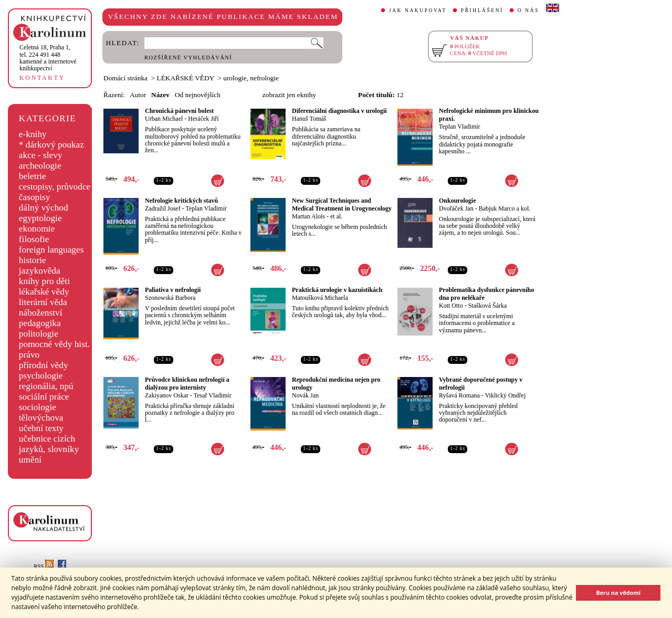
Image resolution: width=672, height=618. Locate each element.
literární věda (43, 302)
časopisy (35, 197)
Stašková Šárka (488, 306)
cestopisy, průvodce (55, 187)
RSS (44, 566)
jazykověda (40, 271)
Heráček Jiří (203, 119)
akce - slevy (41, 155)
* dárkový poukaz (51, 145)
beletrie (33, 176)
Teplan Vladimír (460, 127)
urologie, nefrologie (251, 78)
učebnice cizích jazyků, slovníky (49, 444)
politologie (39, 334)
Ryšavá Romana (459, 395)
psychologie (41, 376)
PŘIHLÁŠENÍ (482, 11)
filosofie (34, 239)
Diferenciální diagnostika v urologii (339, 111)
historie (33, 260)
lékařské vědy (44, 292)
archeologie (40, 166)
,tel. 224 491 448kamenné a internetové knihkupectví (48, 58)
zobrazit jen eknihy (289, 95)
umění (30, 460)
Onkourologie (457, 201)
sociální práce (44, 397)
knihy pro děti (44, 281)
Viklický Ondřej (506, 395)
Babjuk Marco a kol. (505, 208)
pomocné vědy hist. (54, 344)
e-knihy (33, 134)
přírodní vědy (44, 365)
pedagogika (40, 323)
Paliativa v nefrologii (173, 290)
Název (160, 95)
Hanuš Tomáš (309, 119)
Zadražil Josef (163, 208)
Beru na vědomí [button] (618, 593)
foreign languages (51, 250)
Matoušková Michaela (320, 298)
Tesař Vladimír (213, 395)
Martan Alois (308, 216)
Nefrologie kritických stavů (181, 201)
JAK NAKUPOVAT (418, 11)
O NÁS (528, 11)
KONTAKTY (42, 78)
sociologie (38, 407)
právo (29, 355)
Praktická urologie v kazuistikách (337, 290)
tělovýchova (41, 418)
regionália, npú (46, 386)
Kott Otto (451, 306)
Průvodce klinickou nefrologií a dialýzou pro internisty (187, 384)
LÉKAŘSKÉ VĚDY (186, 78)
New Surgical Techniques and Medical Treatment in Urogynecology (342, 205)
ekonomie (37, 229)
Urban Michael (164, 119)
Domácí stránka (125, 78)
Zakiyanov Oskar (167, 395)
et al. (336, 216)
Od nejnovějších (198, 95)
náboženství (41, 313)
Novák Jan (305, 395)
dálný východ (44, 208)
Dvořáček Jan (456, 208)
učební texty (41, 428)
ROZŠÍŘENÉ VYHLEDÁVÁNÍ (188, 57)
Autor (138, 95)
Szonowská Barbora (170, 298)
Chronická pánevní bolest (179, 111)
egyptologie (40, 218)
